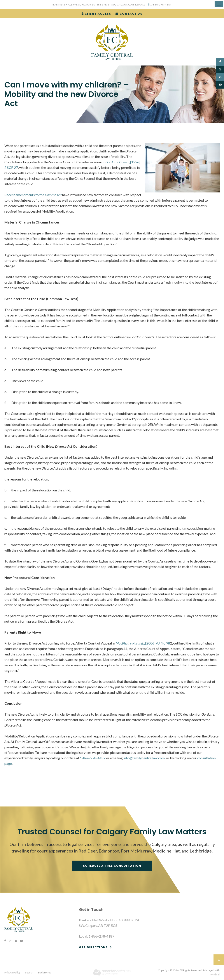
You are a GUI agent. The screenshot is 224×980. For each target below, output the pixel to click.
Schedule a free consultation (112, 866)
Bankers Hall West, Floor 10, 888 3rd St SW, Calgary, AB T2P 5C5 (99, 4)
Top (219, 960)
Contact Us (129, 14)
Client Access (96, 14)
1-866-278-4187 (161, 4)
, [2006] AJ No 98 (143, 643)
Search (29, 972)
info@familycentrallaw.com (144, 758)
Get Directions (93, 947)
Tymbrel (215, 974)
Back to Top (45, 972)
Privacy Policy (12, 972)
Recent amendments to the (33, 195)
